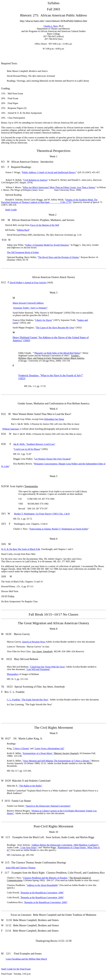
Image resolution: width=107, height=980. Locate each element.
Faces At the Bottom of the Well (45, 225)
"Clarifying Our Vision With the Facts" (48, 667)
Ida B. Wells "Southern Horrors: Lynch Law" (34, 444)
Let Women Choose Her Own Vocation (52, 459)
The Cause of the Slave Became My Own (55, 328)
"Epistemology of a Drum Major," (38, 753)
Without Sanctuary (11, 429)
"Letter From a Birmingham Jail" (49, 748)
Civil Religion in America (35, 180)
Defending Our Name (54, 419)
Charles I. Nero (51, 26)
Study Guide (11, 210)
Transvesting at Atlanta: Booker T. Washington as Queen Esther (59, 529)
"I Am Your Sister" (29, 847)
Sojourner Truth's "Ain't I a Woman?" (30, 308)
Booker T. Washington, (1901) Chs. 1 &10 (42, 514)
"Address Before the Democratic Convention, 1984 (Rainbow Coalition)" (65, 845)
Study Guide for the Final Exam (16, 969)
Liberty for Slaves (44, 320)
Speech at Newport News (34, 642)
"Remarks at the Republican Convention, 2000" (42, 897)
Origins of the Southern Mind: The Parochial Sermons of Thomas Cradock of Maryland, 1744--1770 (49, 201)
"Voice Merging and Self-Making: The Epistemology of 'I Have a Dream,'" (57, 761)
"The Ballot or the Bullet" (30, 786)
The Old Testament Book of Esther (23, 252)
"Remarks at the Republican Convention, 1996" (42, 893)
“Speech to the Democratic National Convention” (48, 806)
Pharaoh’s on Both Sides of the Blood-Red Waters (57, 353)
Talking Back (23, 230)
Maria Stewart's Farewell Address (28, 303)
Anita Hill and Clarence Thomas (21, 868)
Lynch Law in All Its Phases (27, 449)
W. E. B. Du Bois (21, 549)
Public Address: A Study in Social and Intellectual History (49, 172)
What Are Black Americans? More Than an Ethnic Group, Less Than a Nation (59, 187)
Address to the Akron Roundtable (42, 885)
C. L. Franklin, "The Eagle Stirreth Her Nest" (28, 700)
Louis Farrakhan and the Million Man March (26, 959)
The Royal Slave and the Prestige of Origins (58, 257)
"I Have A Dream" (21, 748)
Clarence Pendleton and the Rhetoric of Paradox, (46, 878)
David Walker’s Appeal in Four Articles (28, 283)
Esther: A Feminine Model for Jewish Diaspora (47, 245)
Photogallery (13, 674)
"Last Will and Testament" (38, 669)
